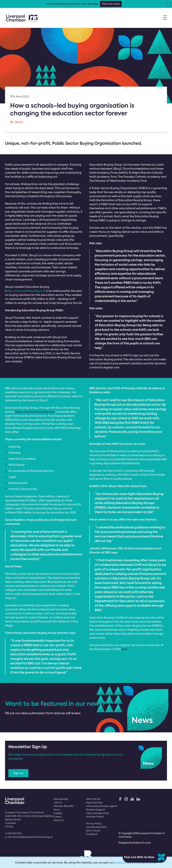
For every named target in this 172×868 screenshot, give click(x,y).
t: (13, 833)
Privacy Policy (94, 824)
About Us (59, 820)
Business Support (95, 810)
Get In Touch (93, 831)
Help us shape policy (98, 813)
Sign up (18, 773)
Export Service (94, 803)
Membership (61, 799)
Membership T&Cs (96, 827)
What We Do (93, 799)
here (124, 649)
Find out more (111, 4)
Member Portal (95, 817)
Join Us (58, 803)
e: (29, 837)
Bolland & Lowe (142, 843)
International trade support (102, 806)
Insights (58, 813)
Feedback (92, 834)
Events (58, 817)
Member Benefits (64, 806)
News (57, 810)
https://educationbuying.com (26, 291)
